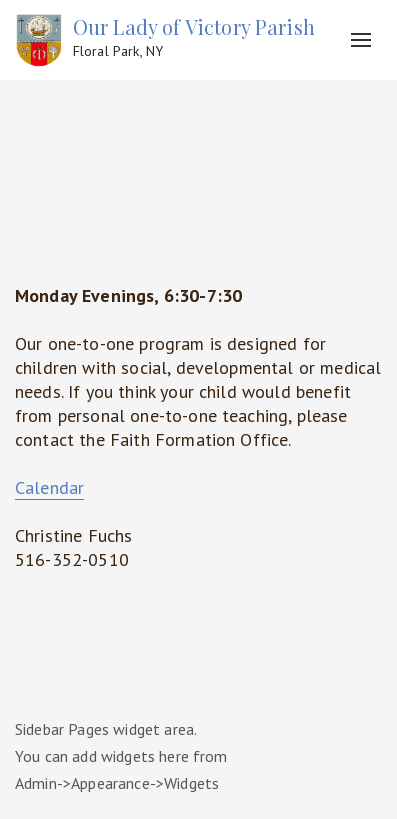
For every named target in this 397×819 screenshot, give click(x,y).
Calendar (49, 487)
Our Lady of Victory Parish (194, 38)
